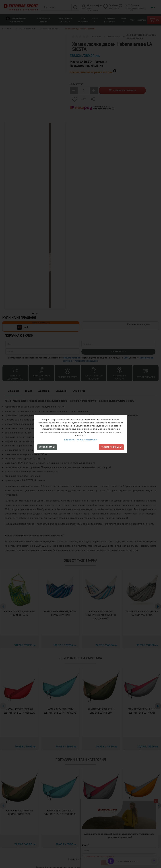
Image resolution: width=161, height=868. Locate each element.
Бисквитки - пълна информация (80, 440)
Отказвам (47, 447)
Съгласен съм (111, 447)
